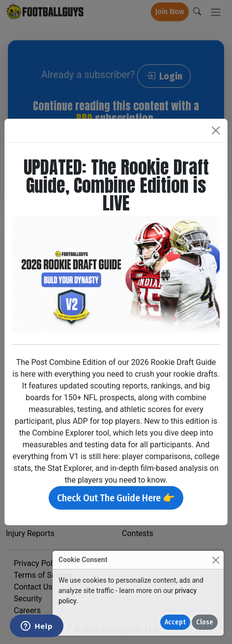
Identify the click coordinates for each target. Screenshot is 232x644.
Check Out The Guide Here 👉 (116, 498)
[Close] (216, 560)
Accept (175, 622)
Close (205, 622)
